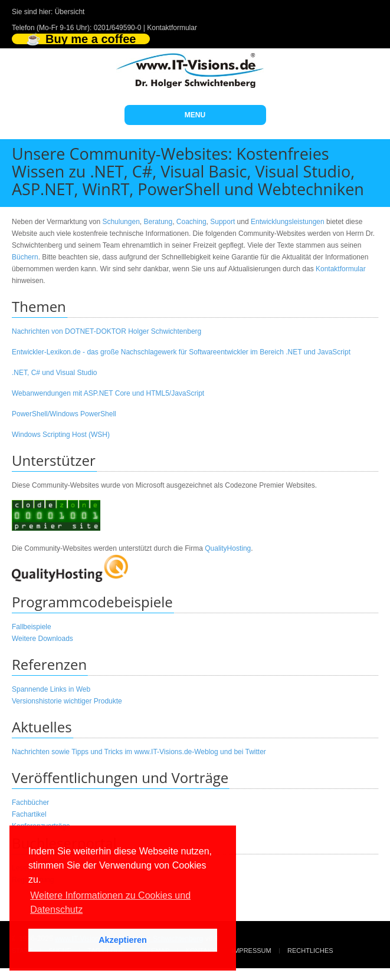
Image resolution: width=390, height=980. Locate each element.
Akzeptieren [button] (123, 940)
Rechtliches (310, 951)
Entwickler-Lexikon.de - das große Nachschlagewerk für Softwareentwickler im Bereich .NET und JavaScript (181, 352)
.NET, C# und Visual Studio (55, 373)
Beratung (158, 222)
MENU (195, 115)
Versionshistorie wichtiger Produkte (67, 701)
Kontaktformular (172, 28)
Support (222, 222)
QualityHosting (228, 548)
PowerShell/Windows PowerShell (64, 414)
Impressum (252, 951)
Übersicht (70, 12)
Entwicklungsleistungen (288, 222)
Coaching (191, 222)
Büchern (25, 257)
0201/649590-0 (118, 28)
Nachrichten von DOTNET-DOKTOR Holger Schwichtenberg (106, 331)
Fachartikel (29, 814)
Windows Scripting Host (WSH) (61, 435)
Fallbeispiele (32, 627)
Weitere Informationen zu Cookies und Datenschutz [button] (110, 902)
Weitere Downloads (42, 639)
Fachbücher (30, 803)
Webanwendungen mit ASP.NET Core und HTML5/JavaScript (108, 393)
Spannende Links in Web (51, 689)
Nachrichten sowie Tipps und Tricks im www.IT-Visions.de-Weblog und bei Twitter (139, 752)
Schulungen (121, 222)
